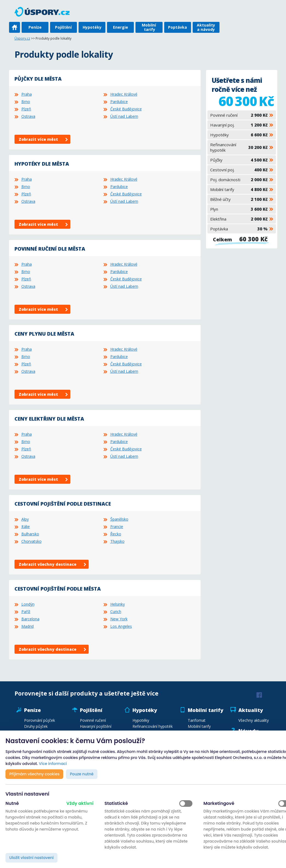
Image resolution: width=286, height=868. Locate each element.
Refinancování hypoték (239, 147)
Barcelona (30, 619)
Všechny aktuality (254, 720)
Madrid (28, 626)
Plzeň (26, 109)
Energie (121, 27)
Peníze (35, 27)
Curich (116, 612)
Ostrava (28, 116)
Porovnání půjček (40, 720)
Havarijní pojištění (96, 726)
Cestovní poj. (239, 170)
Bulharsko (30, 534)
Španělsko (119, 519)
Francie (117, 527)
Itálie (26, 527)
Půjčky (239, 160)
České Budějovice (126, 109)
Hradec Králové (124, 94)
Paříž (26, 612)
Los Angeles (121, 626)
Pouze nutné (82, 774)
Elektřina (239, 219)
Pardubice (119, 102)
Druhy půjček (36, 726)
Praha (27, 94)
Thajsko (117, 541)
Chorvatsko (31, 541)
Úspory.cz (22, 38)
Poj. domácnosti (239, 180)
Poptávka (177, 27)
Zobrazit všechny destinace (47, 564)
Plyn (239, 209)
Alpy (25, 519)
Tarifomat (197, 720)
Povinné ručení (239, 115)
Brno (26, 102)
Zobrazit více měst (38, 139)
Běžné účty (239, 199)
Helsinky (118, 604)
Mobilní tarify (149, 27)
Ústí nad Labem (124, 116)
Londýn (28, 604)
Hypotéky (92, 27)
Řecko (116, 534)
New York (119, 619)
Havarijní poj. (239, 125)
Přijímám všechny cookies (34, 774)
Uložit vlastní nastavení (31, 858)
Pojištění (63, 27)
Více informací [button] (53, 764)
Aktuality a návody (206, 27)
